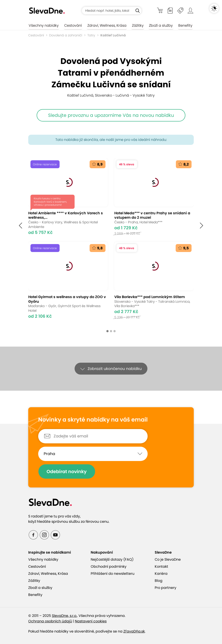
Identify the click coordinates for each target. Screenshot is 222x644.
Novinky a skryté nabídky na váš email (93, 420)
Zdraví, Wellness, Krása (104, 25)
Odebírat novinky (67, 471)
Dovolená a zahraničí (66, 35)
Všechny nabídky (43, 25)
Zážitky (134, 25)
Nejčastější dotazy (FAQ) (112, 559)
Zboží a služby (156, 25)
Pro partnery (166, 588)
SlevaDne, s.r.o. (64, 616)
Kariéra (161, 574)
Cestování (71, 25)
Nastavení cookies (91, 621)
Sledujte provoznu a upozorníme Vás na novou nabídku (111, 115)
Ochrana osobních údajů (50, 621)
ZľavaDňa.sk (134, 631)
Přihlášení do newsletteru (113, 574)
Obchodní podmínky (109, 567)
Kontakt (161, 567)
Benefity (180, 25)
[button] (21, 226)
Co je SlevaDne (168, 559)
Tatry (91, 35)
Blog (159, 581)
